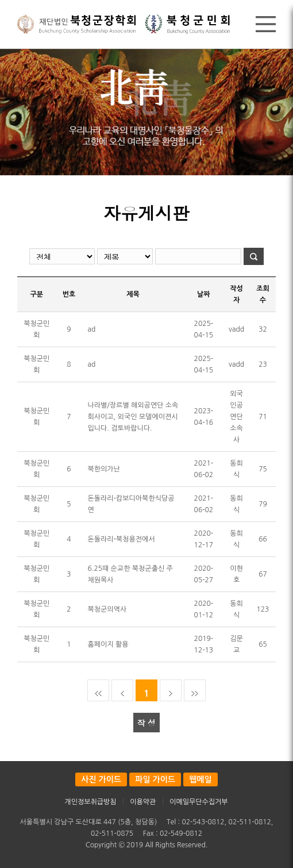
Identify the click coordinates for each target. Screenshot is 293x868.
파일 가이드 (155, 779)
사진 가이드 (101, 779)
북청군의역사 (107, 609)
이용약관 (143, 802)
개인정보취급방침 (90, 802)
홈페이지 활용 (108, 644)
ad (92, 329)
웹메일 (200, 779)
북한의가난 (104, 469)
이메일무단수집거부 (199, 802)
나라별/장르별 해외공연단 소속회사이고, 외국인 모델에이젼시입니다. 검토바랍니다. (133, 417)
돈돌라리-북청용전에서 (122, 539)
